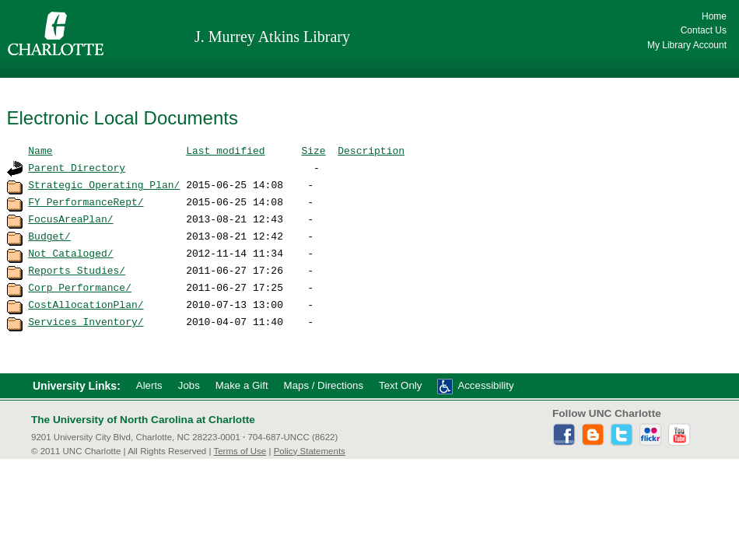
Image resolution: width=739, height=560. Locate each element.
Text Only (400, 385)
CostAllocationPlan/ (86, 304)
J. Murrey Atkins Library (272, 37)
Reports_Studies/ (77, 270)
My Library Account (687, 45)
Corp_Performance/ (80, 287)
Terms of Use (240, 451)
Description (371, 150)
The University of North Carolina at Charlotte (143, 420)
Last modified (225, 150)
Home (714, 16)
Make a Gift (242, 385)
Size (313, 150)
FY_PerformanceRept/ (86, 201)
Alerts (149, 385)
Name (40, 150)
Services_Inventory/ (86, 321)
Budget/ (49, 236)
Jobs (189, 385)
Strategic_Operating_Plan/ (104, 184)
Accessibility (485, 385)
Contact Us (704, 30)
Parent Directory (77, 167)
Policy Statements (310, 451)
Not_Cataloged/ (70, 253)
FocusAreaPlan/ (70, 219)
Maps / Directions (324, 385)
